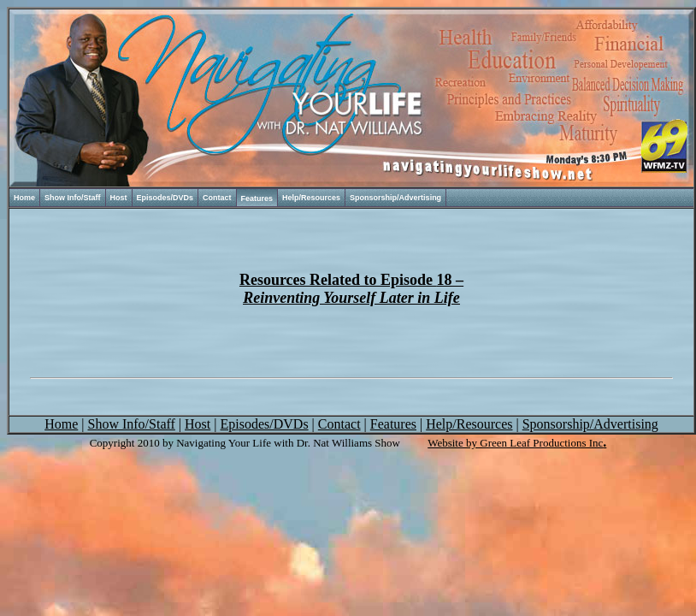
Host (119, 198)
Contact (217, 198)
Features (257, 198)
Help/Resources (311, 198)
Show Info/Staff (73, 198)
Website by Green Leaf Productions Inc (515, 443)
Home (24, 198)
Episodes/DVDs (165, 198)
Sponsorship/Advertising (395, 198)
